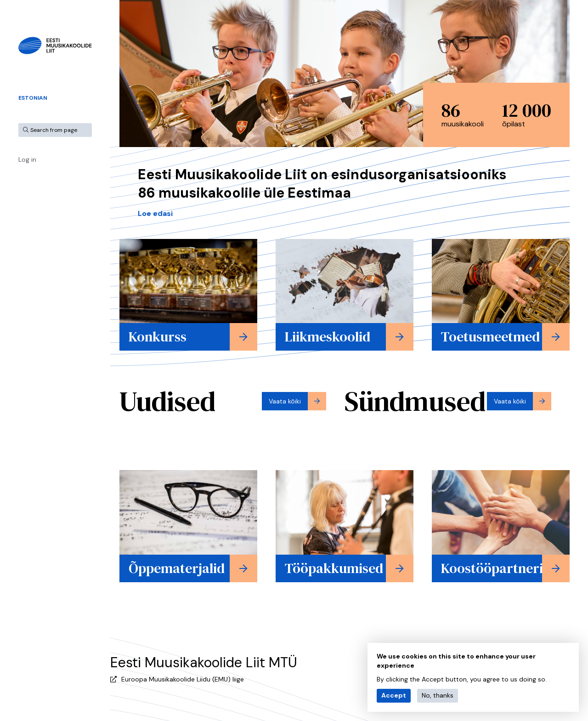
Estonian (33, 98)
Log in (27, 159)
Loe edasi (155, 213)
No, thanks (438, 695)
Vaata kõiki (285, 401)
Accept (394, 695)
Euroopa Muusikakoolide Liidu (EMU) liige (183, 679)
